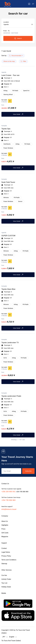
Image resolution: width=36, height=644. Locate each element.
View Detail (18, 114)
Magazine (5, 537)
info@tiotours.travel (9, 509)
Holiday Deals (6, 587)
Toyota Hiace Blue (8, 289)
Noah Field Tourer (8, 182)
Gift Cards (5, 533)
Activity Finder (6, 579)
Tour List (4, 583)
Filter (23, 61)
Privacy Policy (6, 556)
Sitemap (4, 564)
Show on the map (9, 61)
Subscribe (28, 471)
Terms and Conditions (9, 560)
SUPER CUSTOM (8, 236)
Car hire (4, 575)
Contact (4, 548)
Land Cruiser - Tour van (10, 75)
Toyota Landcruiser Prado (11, 396)
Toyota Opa (6, 129)
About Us (5, 521)
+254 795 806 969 (8, 500)
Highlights (5, 525)
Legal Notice (6, 552)
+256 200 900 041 (8, 492)
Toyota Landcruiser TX (10, 343)
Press (3, 529)
